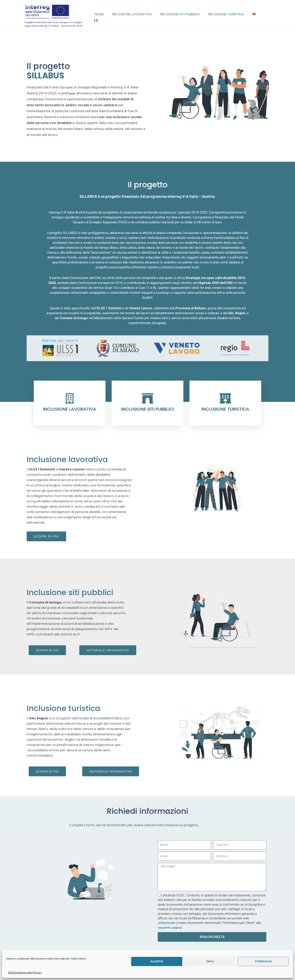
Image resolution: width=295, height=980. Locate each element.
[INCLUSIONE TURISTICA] (225, 398)
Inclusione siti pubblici (185, 15)
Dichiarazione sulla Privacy (25, 973)
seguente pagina (170, 927)
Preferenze (263, 961)
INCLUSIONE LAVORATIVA (70, 409)
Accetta (157, 961)
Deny (210, 961)
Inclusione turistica (229, 15)
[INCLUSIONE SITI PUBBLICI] (147, 398)
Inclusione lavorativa (139, 15)
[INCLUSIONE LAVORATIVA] (70, 398)
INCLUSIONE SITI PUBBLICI (147, 409)
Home (107, 15)
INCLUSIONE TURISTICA (225, 409)
